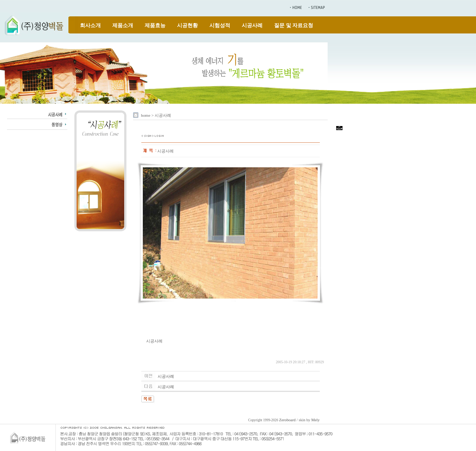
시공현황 (187, 25)
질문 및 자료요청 (294, 25)
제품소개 (123, 25)
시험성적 (220, 25)
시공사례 (252, 25)
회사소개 (90, 25)
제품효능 (155, 25)
